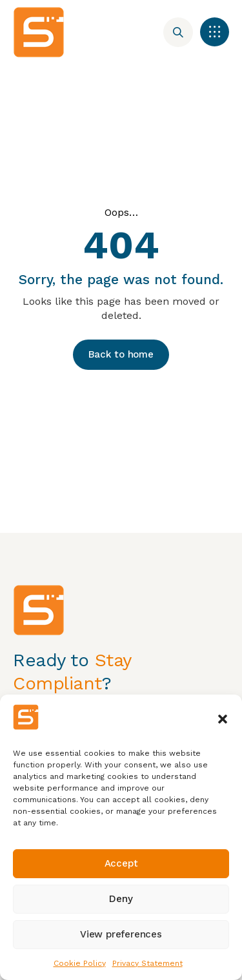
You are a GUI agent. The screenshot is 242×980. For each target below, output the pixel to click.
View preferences (121, 934)
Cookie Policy (80, 963)
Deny (121, 899)
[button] (223, 719)
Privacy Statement (147, 963)
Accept (121, 863)
